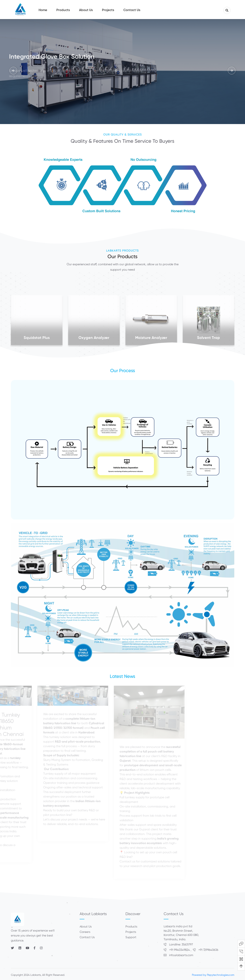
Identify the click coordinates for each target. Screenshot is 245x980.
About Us (86, 927)
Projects (131, 932)
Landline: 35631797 (178, 945)
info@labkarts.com (178, 955)
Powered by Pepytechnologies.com (213, 975)
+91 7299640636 (206, 950)
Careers (85, 932)
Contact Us (87, 937)
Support (131, 937)
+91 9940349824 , (178, 950)
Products (131, 927)
